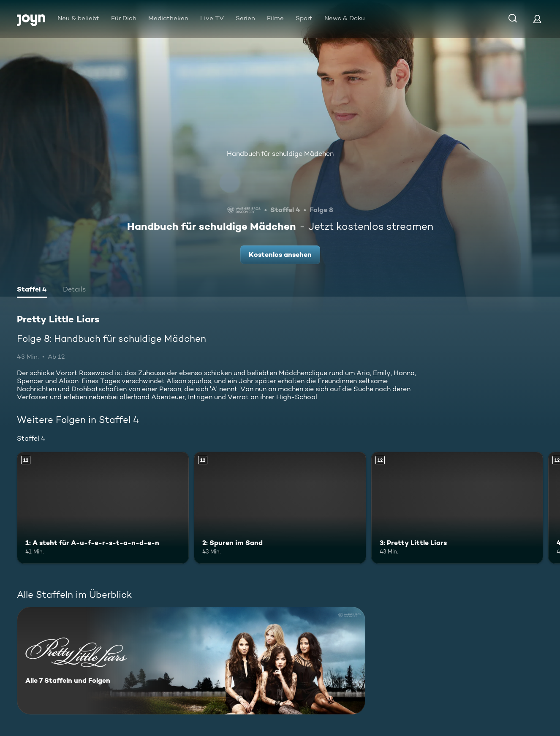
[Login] (537, 19)
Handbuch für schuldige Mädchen (280, 154)
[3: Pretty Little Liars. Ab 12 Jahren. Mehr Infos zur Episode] (457, 508)
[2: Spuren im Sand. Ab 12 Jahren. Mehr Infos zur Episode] (280, 508)
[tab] (32, 290)
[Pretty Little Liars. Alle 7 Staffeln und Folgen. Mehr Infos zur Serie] (191, 661)
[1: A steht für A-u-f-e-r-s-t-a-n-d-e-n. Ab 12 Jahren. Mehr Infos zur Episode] (103, 508)
